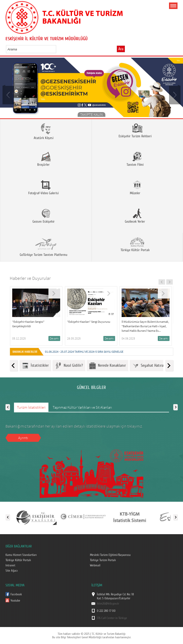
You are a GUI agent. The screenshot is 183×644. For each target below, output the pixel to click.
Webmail (95, 565)
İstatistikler (35, 366)
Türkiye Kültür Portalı (18, 560)
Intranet (10, 565)
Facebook (16, 594)
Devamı (54, 338)
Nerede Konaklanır (107, 366)
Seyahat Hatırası (149, 366)
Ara (121, 49)
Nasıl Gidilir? (69, 366)
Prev (9, 95)
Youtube (15, 601)
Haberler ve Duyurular (30, 278)
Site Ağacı (12, 571)
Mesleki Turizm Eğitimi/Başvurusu (110, 555)
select (58, 49)
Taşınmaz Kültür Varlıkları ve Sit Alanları (82, 407)
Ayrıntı (23, 438)
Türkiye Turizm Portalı (103, 560)
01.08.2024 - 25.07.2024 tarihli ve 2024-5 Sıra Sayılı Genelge (84, 352)
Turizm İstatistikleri (31, 407)
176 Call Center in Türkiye (112, 618)
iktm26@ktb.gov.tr (108, 604)
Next (174, 95)
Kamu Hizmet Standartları (21, 555)
